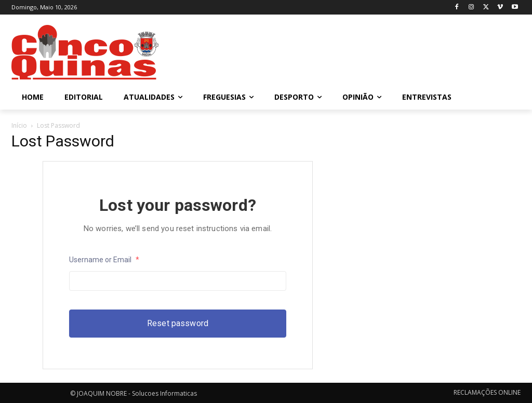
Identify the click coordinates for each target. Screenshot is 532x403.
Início (19, 125)
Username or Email (104, 260)
